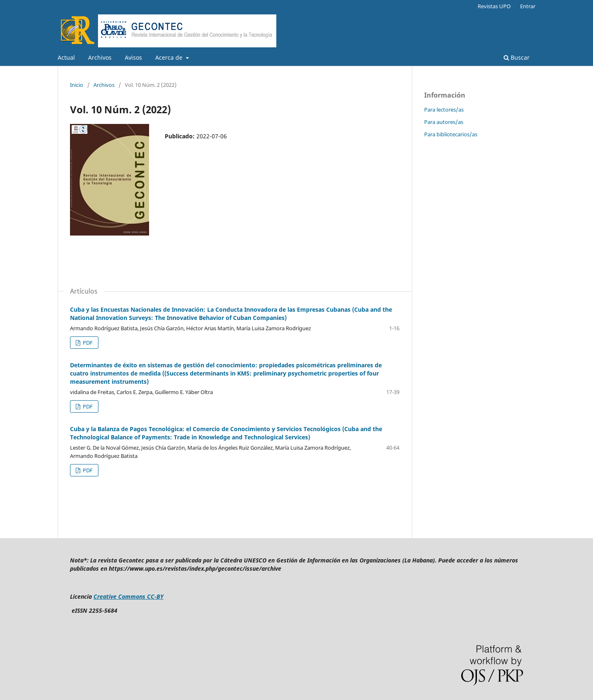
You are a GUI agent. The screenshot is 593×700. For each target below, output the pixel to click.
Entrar (528, 6)
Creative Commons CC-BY (128, 596)
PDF (87, 343)
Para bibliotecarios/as (451, 134)
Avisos (133, 57)
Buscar (517, 57)
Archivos (100, 57)
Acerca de (170, 57)
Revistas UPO (494, 6)
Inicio (77, 85)
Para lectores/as (444, 110)
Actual (66, 57)
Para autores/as (444, 122)
